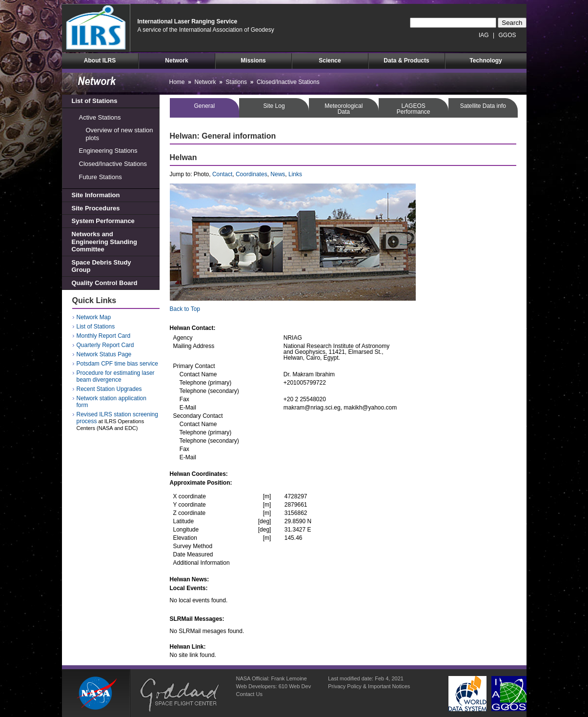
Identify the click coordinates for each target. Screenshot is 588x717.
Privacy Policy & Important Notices (369, 686)
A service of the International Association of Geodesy (206, 30)
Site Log (274, 106)
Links (295, 174)
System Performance (103, 221)
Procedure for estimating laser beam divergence (116, 376)
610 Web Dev (295, 686)
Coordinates (252, 174)
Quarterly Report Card (105, 345)
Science (330, 61)
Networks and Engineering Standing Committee (104, 242)
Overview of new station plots (120, 134)
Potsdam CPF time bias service (117, 364)
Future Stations (101, 177)
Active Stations (100, 117)
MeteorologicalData (344, 109)
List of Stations (95, 101)
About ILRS (100, 61)
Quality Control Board (105, 283)
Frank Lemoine (289, 678)
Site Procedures (96, 208)
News (278, 174)
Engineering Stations (108, 151)
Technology (486, 61)
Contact (222, 174)
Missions (253, 61)
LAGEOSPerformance (414, 109)
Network (176, 61)
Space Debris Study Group (101, 266)
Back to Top (185, 309)
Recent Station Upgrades (109, 389)
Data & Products (406, 61)
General (205, 106)
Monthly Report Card (104, 336)
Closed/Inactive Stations (113, 164)
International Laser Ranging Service (188, 21)
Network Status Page (104, 354)
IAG (484, 35)
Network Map (94, 317)
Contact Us (249, 694)
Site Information (96, 195)
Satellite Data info (483, 106)
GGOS (507, 35)
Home (177, 82)
